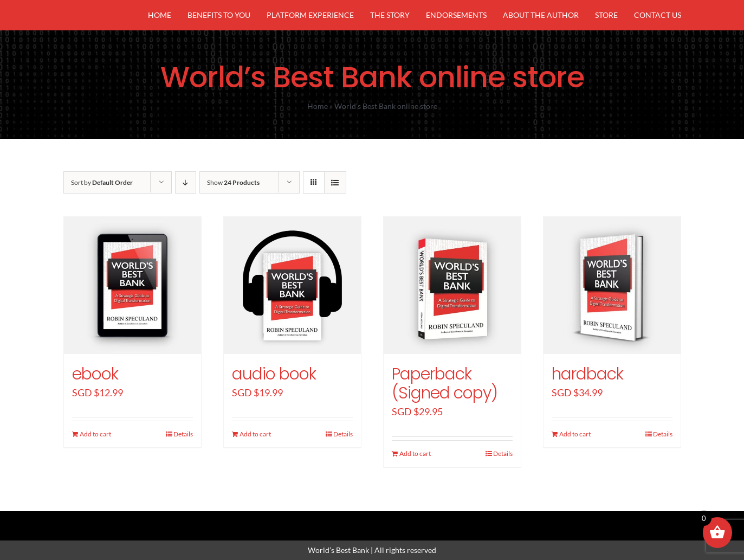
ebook (95, 374)
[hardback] (612, 285)
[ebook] (132, 285)
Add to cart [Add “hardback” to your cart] (575, 434)
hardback (587, 374)
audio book (274, 374)
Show (233, 182)
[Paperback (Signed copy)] (452, 285)
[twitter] (354, 520)
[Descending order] (186, 182)
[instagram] (372, 520)
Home (318, 106)
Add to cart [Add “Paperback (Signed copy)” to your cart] (415, 453)
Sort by (102, 182)
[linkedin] (391, 520)
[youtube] (409, 520)
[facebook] (335, 520)
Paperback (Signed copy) (445, 384)
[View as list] (335, 182)
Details (183, 434)
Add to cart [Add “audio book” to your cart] (255, 434)
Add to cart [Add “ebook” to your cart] (95, 434)
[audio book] (292, 285)
